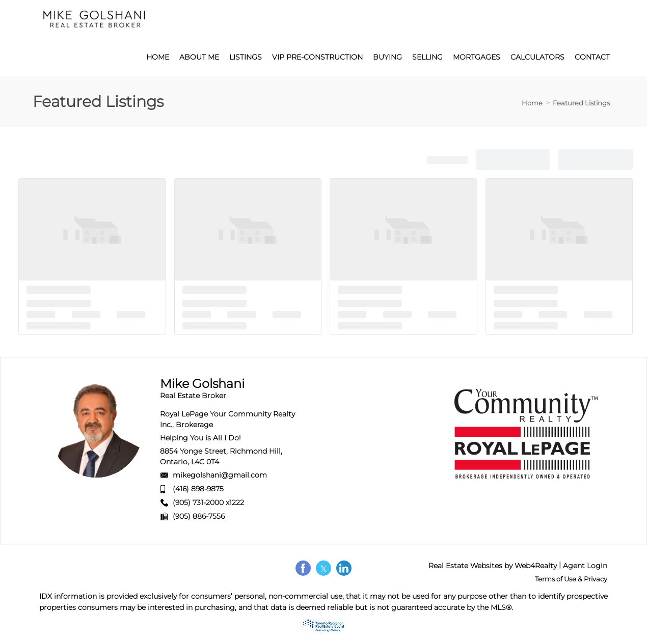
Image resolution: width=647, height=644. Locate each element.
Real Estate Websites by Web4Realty (493, 566)
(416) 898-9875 (198, 489)
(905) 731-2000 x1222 (208, 502)
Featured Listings (581, 103)
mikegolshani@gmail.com (220, 475)
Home (532, 103)
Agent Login (585, 566)
